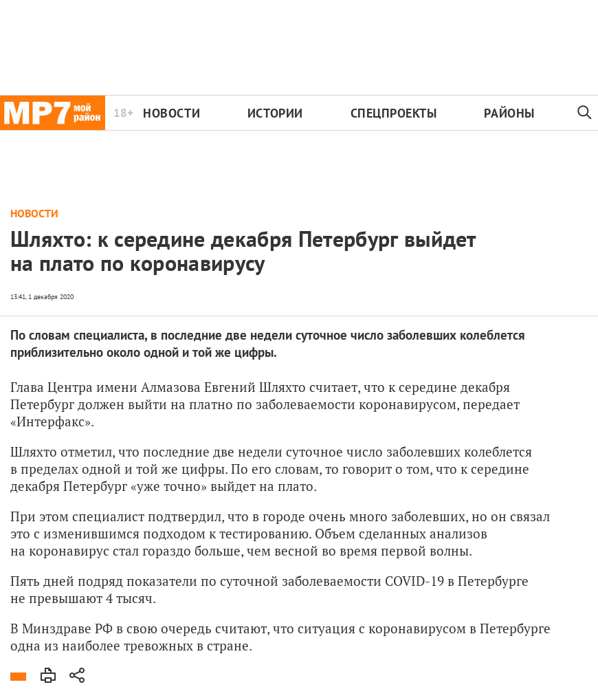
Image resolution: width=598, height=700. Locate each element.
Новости (171, 113)
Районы (509, 113)
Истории (275, 113)
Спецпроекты (394, 113)
